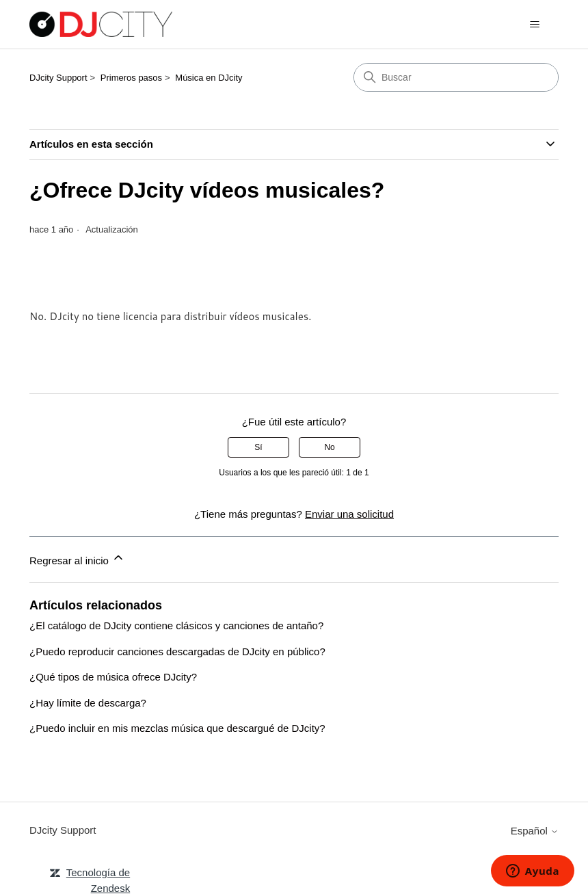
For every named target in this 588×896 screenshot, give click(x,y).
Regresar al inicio (77, 558)
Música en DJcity (209, 78)
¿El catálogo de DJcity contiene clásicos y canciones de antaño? (176, 625)
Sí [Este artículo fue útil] (258, 447)
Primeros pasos (131, 78)
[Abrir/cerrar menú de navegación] (534, 25)
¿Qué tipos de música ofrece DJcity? (113, 677)
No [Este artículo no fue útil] (329, 447)
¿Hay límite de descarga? (88, 703)
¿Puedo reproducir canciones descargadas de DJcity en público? (177, 651)
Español (535, 831)
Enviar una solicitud (349, 514)
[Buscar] (456, 77)
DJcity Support (58, 78)
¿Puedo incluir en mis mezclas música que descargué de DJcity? (177, 728)
